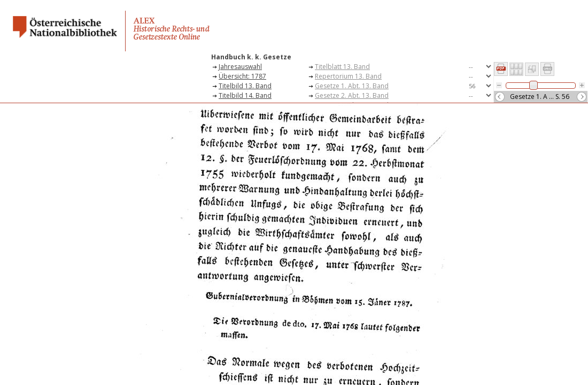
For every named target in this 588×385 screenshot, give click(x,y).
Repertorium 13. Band (348, 76)
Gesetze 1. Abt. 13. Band (352, 86)
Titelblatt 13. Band (342, 67)
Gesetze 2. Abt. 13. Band (352, 95)
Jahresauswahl (240, 67)
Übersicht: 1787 (242, 76)
